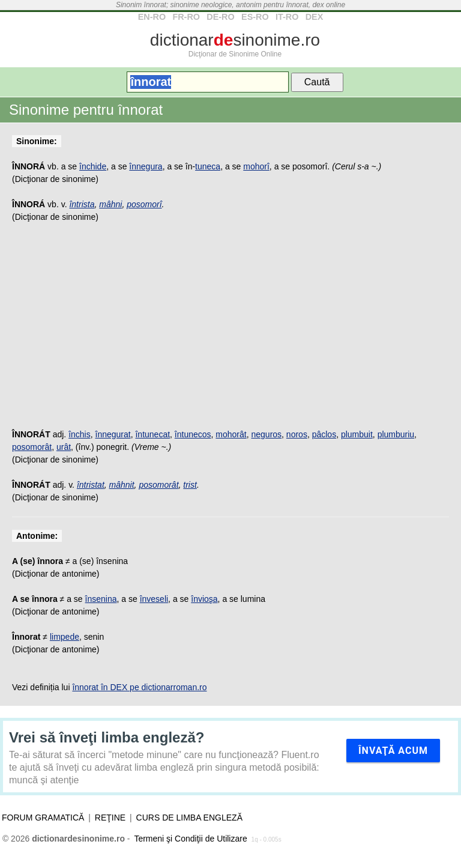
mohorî (256, 166)
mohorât (231, 434)
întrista (82, 204)
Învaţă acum (393, 751)
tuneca (208, 166)
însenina (101, 599)
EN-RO (152, 17)
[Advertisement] (230, 332)
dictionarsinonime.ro (235, 40)
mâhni (110, 204)
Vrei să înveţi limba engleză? (107, 737)
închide (93, 166)
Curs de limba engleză (189, 818)
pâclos (324, 434)
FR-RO (186, 17)
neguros (266, 434)
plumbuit (357, 434)
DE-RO (220, 17)
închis (80, 434)
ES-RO (255, 17)
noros (297, 434)
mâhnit (122, 485)
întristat (91, 485)
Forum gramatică (43, 818)
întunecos (193, 434)
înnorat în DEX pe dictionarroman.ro (139, 687)
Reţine (110, 818)
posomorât (32, 447)
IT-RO (287, 17)
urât (64, 447)
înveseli (154, 599)
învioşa (204, 599)
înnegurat (113, 434)
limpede (65, 637)
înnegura (146, 166)
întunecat (152, 434)
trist (190, 485)
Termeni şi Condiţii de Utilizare (190, 839)
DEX (315, 17)
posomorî (144, 204)
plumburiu (396, 434)
